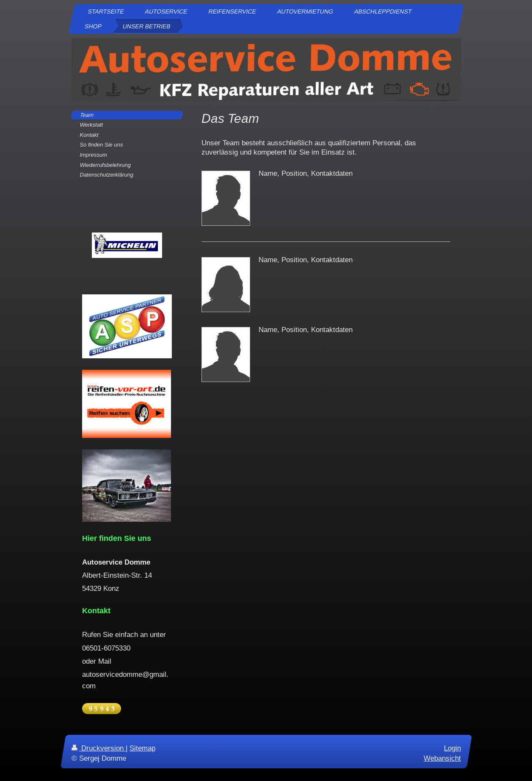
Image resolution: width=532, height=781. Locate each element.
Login (452, 748)
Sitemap (142, 748)
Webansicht (442, 758)
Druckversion (99, 748)
